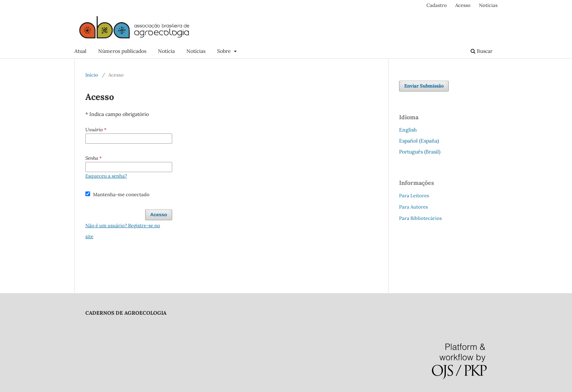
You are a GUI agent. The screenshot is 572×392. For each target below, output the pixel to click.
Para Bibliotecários (420, 218)
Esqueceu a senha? (106, 176)
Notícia (166, 51)
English (408, 130)
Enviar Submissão (424, 86)
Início (92, 75)
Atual (80, 51)
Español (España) (419, 141)
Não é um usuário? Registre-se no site (123, 231)
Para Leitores (414, 196)
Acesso (463, 5)
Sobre (225, 51)
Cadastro (437, 5)
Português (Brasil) (420, 152)
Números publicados (122, 51)
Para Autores (413, 207)
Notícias (196, 51)
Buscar (482, 51)
